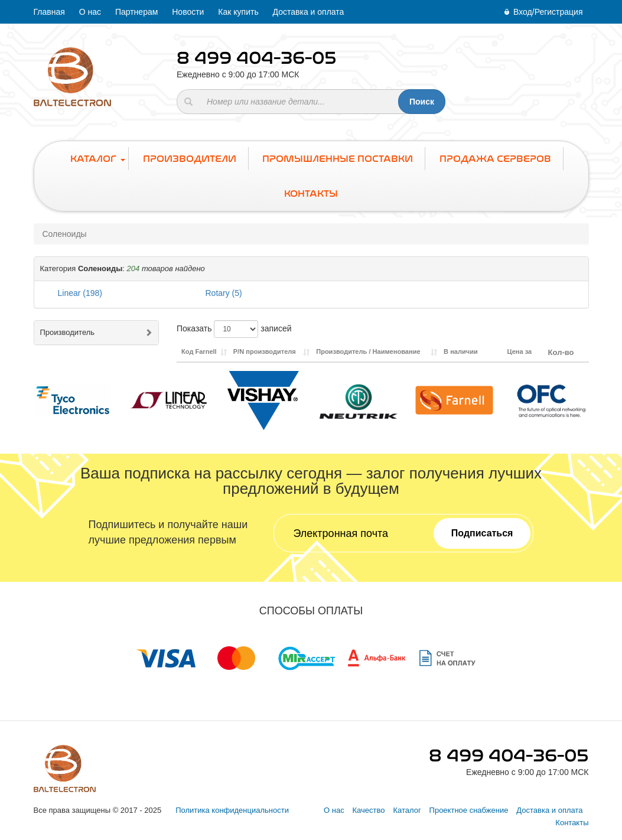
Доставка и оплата (309, 12)
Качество (369, 810)
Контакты (572, 823)
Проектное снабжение (469, 810)
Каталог (407, 810)
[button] (311, 269)
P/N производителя (265, 351)
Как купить (238, 12)
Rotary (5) (224, 293)
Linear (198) (80, 293)
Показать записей (234, 329)
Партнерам (136, 12)
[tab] (311, 269)
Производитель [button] (68, 332)
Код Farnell (199, 351)
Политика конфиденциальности (232, 810)
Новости (188, 12)
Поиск (422, 102)
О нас (90, 12)
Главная (49, 12)
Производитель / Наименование (368, 351)
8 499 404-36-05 (257, 58)
